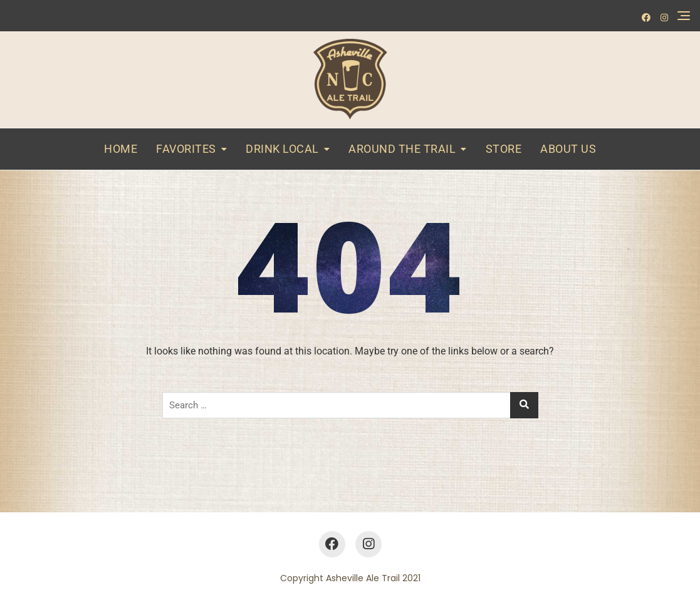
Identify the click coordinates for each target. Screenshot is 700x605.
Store (504, 149)
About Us (568, 149)
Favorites (186, 149)
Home (121, 149)
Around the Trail (402, 149)
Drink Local (282, 149)
